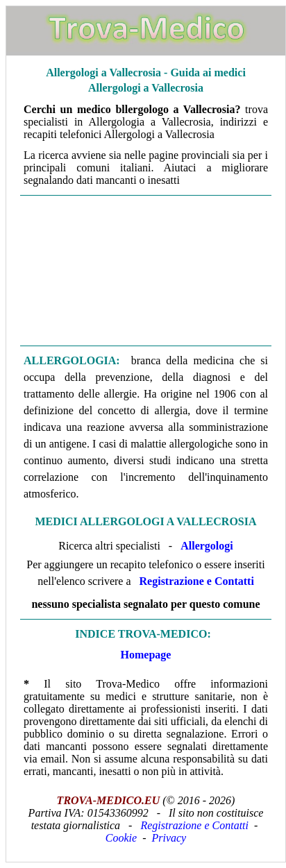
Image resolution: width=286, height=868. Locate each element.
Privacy (169, 838)
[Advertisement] (146, 271)
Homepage (146, 655)
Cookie (121, 838)
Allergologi (207, 546)
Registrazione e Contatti (197, 581)
